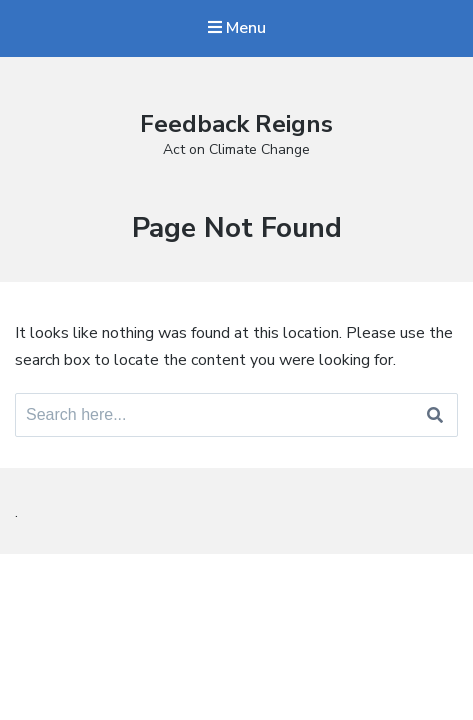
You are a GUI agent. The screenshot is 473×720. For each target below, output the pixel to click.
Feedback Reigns (236, 124)
